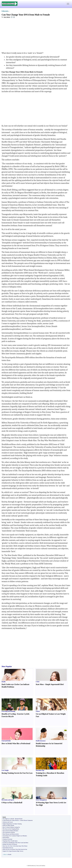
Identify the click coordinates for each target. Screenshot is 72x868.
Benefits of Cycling (9, 714)
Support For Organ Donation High (11, 851)
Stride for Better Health (8, 825)
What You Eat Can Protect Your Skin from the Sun (15, 849)
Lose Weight (5, 770)
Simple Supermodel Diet (54, 684)
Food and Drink (6, 741)
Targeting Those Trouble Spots (10, 841)
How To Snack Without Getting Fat (11, 827)
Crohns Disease (15, 820)
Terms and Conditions (41, 866)
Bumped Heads (19, 819)
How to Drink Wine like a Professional (16, 743)
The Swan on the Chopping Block (11, 829)
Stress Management (41, 800)
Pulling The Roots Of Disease (10, 844)
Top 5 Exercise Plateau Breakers (11, 831)
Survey (22, 851)
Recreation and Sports (8, 800)
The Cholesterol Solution (9, 832)
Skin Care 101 (6, 846)
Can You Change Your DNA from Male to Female (26, 15)
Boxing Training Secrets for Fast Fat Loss (17, 773)
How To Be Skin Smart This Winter (19, 846)
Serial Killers (6, 837)
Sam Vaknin (7, 17)
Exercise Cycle (23, 714)
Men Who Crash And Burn (22, 843)
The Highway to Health (8, 819)
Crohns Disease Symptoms (26, 820)
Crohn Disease (6, 820)
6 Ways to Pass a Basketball (12, 803)
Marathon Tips (40, 770)
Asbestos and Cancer (8, 822)
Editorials (5, 11)
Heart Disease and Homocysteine (11, 834)
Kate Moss (40, 684)
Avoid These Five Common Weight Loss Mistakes (15, 836)
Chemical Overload (7, 839)
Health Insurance (41, 741)
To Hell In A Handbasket (9, 843)
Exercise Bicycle (8, 716)
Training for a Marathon (45, 773)
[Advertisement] (19, 35)
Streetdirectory (33, 866)
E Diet (38, 682)
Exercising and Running (8, 711)
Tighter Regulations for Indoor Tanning (12, 824)
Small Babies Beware (8, 848)
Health (4, 682)
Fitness (38, 711)
